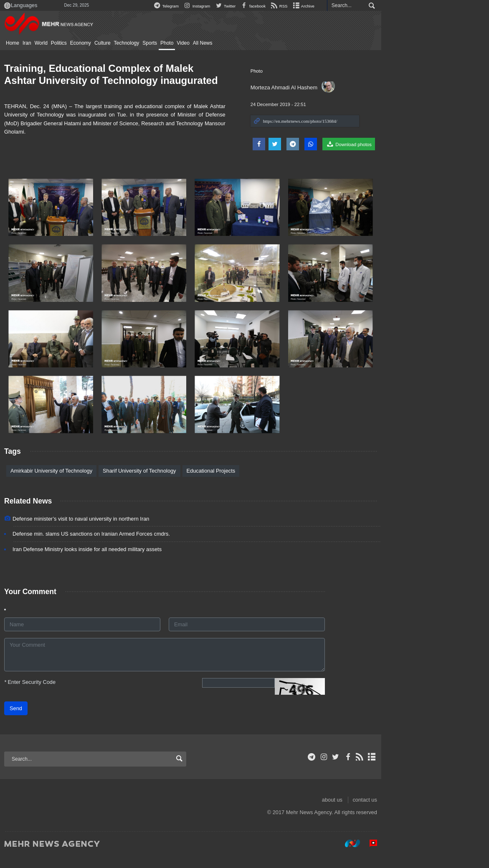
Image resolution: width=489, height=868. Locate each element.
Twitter (294, 6)
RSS (348, 6)
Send (55, 720)
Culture (141, 43)
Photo (205, 43)
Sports (189, 43)
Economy (119, 43)
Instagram (266, 6)
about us (401, 812)
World (80, 43)
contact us (434, 812)
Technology (165, 43)
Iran (66, 43)
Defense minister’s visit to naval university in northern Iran (120, 531)
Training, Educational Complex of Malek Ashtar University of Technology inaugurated (155, 74)
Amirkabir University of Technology (90, 482)
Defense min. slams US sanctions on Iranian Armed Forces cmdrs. (130, 546)
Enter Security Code (69, 694)
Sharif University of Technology (178, 482)
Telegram (235, 6)
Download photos (418, 144)
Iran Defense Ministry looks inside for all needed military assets (126, 561)
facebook (322, 6)
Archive (372, 6)
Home (51, 43)
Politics (97, 43)
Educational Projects (250, 482)
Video (222, 43)
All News (241, 43)
